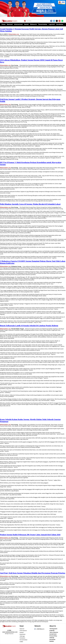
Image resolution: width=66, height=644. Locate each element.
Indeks (21, 642)
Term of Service (54, 633)
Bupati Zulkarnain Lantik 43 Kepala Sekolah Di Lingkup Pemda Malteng (29, 326)
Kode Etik (52, 631)
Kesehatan (60, 24)
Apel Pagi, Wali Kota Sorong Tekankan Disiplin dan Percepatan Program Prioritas (33, 573)
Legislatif (52, 24)
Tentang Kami (53, 629)
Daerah (26, 24)
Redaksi (52, 642)
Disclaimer (52, 640)
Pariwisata (22, 638)
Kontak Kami (53, 634)
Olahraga (22, 636)
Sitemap (52, 638)
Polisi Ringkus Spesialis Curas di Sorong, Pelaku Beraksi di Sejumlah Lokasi (30, 204)
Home (3, 24)
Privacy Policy (53, 636)
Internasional (18, 24)
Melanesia (33, 24)
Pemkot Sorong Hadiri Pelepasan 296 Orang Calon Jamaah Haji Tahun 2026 (30, 535)
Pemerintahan (43, 24)
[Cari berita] (33, 21)
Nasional (10, 24)
